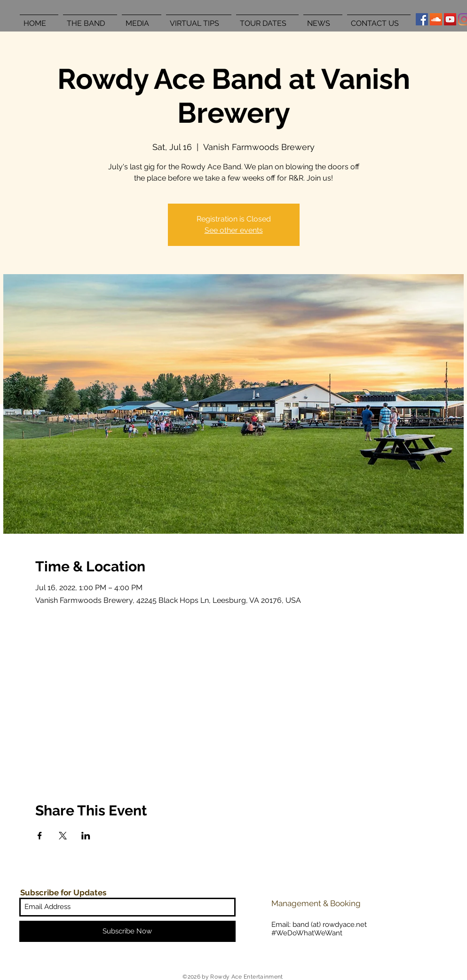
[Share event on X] (63, 836)
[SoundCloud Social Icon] (436, 19)
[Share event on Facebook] (40, 836)
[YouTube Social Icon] (450, 19)
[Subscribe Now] (127, 931)
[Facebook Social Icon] (422, 19)
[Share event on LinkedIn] (86, 836)
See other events (234, 230)
